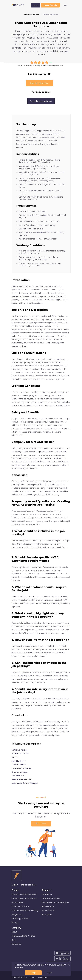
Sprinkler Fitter (18, 761)
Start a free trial (28, 885)
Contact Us (16, 944)
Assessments (17, 902)
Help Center (47, 894)
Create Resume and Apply (41, 101)
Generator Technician (21, 768)
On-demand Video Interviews (24, 894)
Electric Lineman (19, 765)
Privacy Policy (17, 977)
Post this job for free (39, 83)
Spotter (15, 757)
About (14, 932)
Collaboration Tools (20, 906)
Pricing (15, 922)
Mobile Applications (20, 918)
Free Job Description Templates (55, 902)
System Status (48, 910)
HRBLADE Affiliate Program (23, 936)
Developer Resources (51, 898)
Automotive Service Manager (25, 783)
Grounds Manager (20, 772)
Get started (41, 824)
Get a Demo (47, 914)
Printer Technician (20, 754)
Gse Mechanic (18, 776)
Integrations (17, 914)
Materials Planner (19, 750)
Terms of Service (29, 977)
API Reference (48, 906)
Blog (14, 940)
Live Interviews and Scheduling (25, 910)
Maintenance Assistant (22, 779)
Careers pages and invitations (25, 898)
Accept (33, 973)
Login (36, 5)
